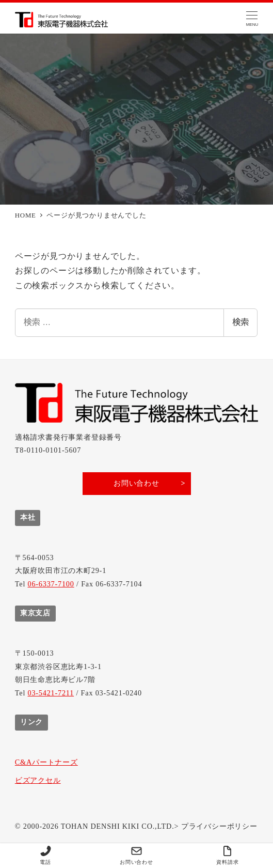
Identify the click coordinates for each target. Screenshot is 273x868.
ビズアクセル (38, 780)
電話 (46, 855)
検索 (240, 322)
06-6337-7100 (51, 584)
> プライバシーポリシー (216, 826)
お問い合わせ (136, 855)
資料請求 (227, 855)
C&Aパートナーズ (46, 762)
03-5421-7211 (51, 693)
